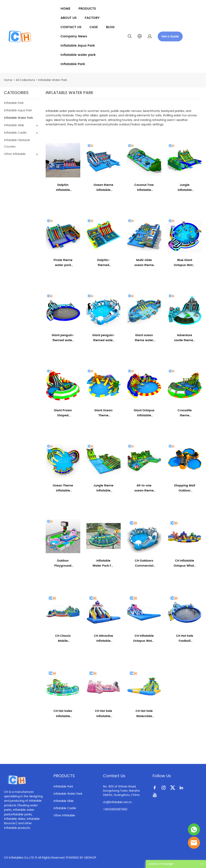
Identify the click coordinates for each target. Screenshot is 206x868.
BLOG (110, 27)
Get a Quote (170, 36)
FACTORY (92, 18)
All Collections (25, 80)
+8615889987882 (115, 809)
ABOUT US (69, 18)
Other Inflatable (15, 154)
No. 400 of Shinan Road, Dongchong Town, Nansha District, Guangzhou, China (121, 791)
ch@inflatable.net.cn (117, 802)
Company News (74, 36)
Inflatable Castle (15, 133)
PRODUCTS (87, 9)
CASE (94, 27)
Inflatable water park (78, 55)
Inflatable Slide (14, 125)
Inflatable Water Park (53, 80)
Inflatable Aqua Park (78, 46)
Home (8, 80)
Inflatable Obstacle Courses (17, 143)
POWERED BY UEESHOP (81, 858)
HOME (65, 9)
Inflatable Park (73, 64)
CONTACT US (71, 27)
